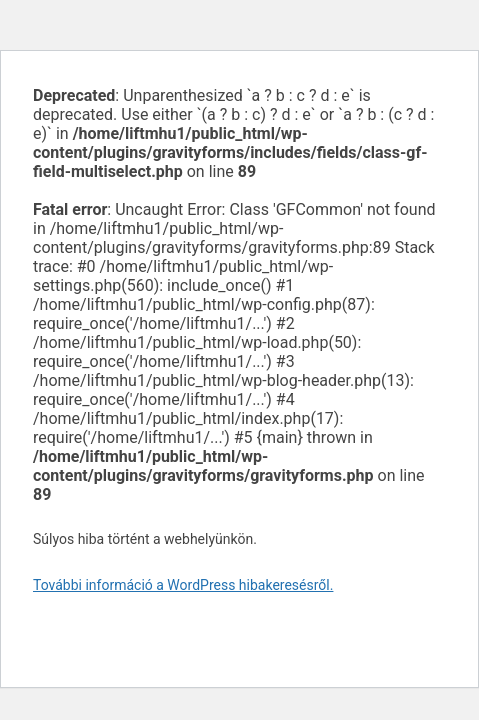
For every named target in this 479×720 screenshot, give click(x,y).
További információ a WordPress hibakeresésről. (183, 585)
